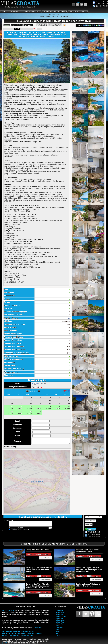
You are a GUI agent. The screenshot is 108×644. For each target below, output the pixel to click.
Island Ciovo (60, 624)
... (37, 387)
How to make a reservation (93, 517)
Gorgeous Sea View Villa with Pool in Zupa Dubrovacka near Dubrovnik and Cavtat (38, 586)
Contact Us (84, 11)
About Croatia (73, 11)
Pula (57, 630)
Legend (66, 391)
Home (3, 11)
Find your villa (47, 11)
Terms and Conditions (34, 633)
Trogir (58, 635)
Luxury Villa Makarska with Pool (38, 550)
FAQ (24, 633)
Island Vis (59, 618)
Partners (5, 635)
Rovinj (58, 632)
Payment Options (28, 632)
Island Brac (60, 614)
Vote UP (42, 25)
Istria (58, 626)
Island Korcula (61, 616)
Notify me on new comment (19, 530)
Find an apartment (60, 11)
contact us (38, 628)
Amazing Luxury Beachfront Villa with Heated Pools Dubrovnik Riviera (39, 570)
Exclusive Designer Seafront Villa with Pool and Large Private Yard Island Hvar (89, 570)
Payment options (90, 521)
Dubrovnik (59, 611)
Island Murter (60, 620)
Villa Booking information (11, 632)
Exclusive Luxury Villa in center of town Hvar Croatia (89, 585)
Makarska (59, 628)
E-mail (5, 643)
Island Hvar (60, 612)
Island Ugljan (60, 622)
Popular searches (27, 635)
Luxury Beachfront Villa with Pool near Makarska (87, 551)
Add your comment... (30, 524)
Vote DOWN (55, 25)
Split (57, 633)
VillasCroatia (8, 611)
